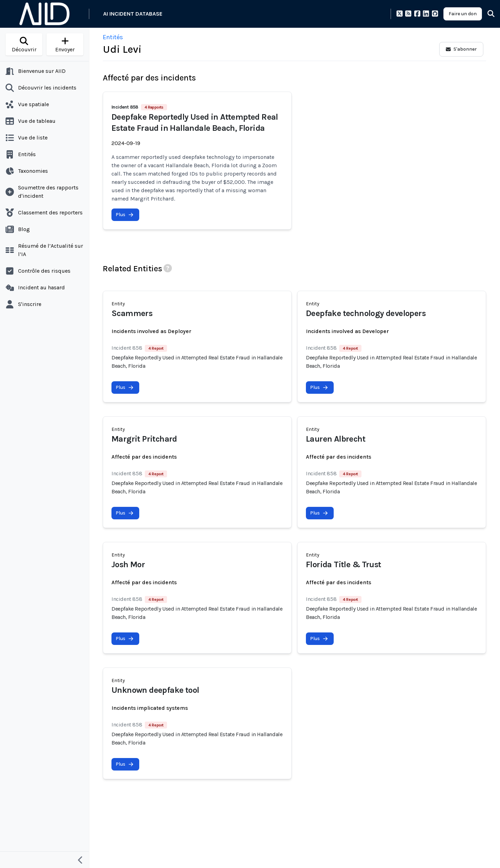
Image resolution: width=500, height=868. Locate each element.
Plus (125, 215)
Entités (113, 37)
